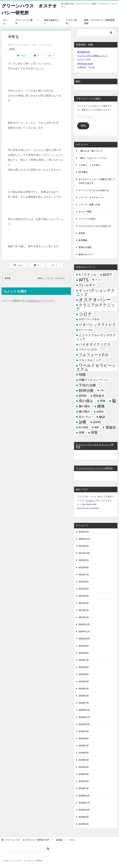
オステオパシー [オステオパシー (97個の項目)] (95, 300)
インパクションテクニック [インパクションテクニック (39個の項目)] (96, 292)
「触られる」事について (90, 151)
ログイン (35, 301)
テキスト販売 (71, 22)
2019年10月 (84, 724)
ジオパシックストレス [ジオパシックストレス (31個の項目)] (97, 324)
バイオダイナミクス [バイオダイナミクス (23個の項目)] (95, 344)
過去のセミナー (86, 254)
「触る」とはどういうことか (93, 158)
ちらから (90, 500)
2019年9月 (84, 731)
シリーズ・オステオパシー (91, 197)
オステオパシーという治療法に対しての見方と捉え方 (97, 181)
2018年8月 (84, 824)
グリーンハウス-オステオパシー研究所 (95, 446)
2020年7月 (84, 660)
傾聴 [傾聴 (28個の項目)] (82, 374)
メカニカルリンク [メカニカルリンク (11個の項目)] (90, 360)
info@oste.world (85, 64)
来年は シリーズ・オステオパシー (53, 278)
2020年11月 (84, 632)
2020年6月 (84, 667)
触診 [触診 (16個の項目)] (102, 417)
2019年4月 (84, 767)
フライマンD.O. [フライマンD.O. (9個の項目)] (88, 350)
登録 (83, 126)
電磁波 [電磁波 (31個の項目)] (111, 427)
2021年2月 (84, 610)
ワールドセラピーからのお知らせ (95, 226)
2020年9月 (84, 646)
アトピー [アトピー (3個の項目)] (99, 280)
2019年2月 (84, 781)
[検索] (96, 33)
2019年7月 (84, 746)
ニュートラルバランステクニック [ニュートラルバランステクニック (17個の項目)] (96, 337)
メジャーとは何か (87, 219)
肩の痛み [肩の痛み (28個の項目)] (86, 401)
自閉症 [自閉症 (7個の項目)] (100, 412)
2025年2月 (84, 532)
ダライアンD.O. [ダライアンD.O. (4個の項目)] (86, 330)
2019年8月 (84, 738)
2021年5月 (84, 589)
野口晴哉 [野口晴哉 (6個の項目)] (83, 427)
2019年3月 (84, 774)
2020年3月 (84, 689)
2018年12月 (84, 796)
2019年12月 (84, 710)
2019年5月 (84, 760)
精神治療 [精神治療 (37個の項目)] (86, 390)
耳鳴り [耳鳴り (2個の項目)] (103, 390)
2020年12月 (84, 624)
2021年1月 (84, 617)
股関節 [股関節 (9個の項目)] (83, 396)
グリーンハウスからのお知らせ (94, 190)
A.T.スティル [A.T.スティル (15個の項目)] (88, 275)
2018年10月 (84, 810)
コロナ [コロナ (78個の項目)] (85, 314)
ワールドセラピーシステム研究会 (94, 468)
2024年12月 (84, 539)
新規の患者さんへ (52, 22)
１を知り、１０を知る (89, 165)
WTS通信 (83, 172)
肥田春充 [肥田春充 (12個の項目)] (99, 396)
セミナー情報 (85, 212)
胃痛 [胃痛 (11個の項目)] (103, 401)
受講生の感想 (85, 247)
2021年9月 (84, 560)
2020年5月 (84, 674)
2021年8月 (84, 567)
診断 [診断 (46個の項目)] (83, 422)
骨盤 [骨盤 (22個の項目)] (94, 433)
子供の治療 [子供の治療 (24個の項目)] (87, 385)
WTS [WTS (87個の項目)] (84, 280)
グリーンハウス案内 (24, 22)
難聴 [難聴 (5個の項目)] (97, 427)
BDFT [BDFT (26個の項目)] (107, 275)
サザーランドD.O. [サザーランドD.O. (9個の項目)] (89, 319)
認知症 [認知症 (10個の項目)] (97, 422)
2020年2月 (84, 696)
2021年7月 (84, 575)
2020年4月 (84, 682)
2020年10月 (84, 639)
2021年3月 (84, 603)
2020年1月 (84, 703)
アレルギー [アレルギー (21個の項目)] (87, 285)
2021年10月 (84, 553)
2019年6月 (84, 753)
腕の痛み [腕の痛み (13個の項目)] (85, 406)
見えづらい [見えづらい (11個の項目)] (86, 417)
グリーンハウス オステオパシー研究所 (28, 9)
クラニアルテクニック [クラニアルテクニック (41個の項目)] (96, 307)
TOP (27, 840)
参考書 (8, 278)
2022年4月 (84, 546)
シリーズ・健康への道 (89, 205)
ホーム (5, 22)
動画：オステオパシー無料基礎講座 (99, 22)
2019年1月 (84, 788)
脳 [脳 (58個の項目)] (114, 401)
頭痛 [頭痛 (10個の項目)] (82, 433)
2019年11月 (84, 717)
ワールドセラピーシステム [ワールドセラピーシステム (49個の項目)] (96, 367)
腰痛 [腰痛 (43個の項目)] (101, 406)
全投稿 (12, 49)
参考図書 (83, 240)
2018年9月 (84, 817)
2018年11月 (84, 803)
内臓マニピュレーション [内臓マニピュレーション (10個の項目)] (94, 380)
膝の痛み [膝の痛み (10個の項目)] (84, 412)
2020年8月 (84, 653)
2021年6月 (84, 582)
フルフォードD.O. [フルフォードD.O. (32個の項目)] (94, 355)
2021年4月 (84, 596)
